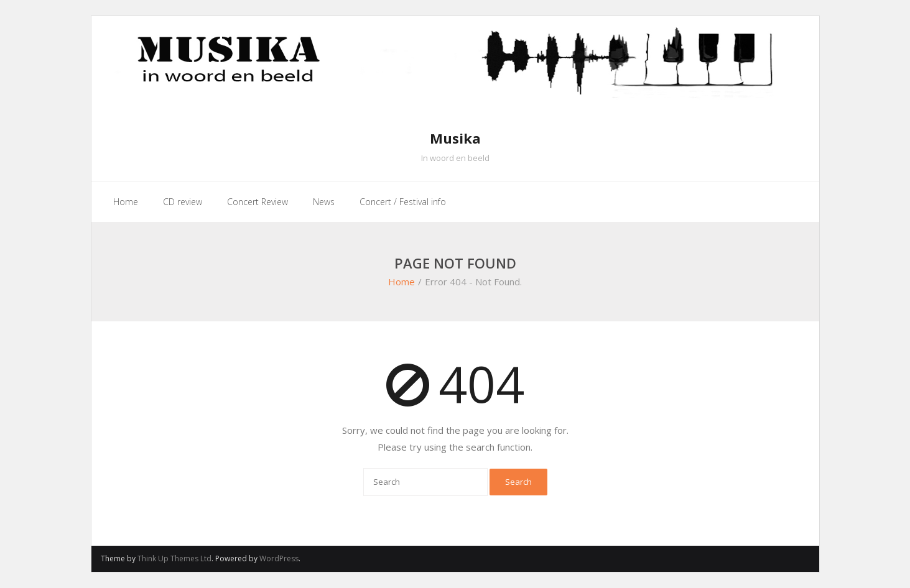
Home (402, 282)
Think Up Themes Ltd (174, 558)
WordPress (279, 558)
